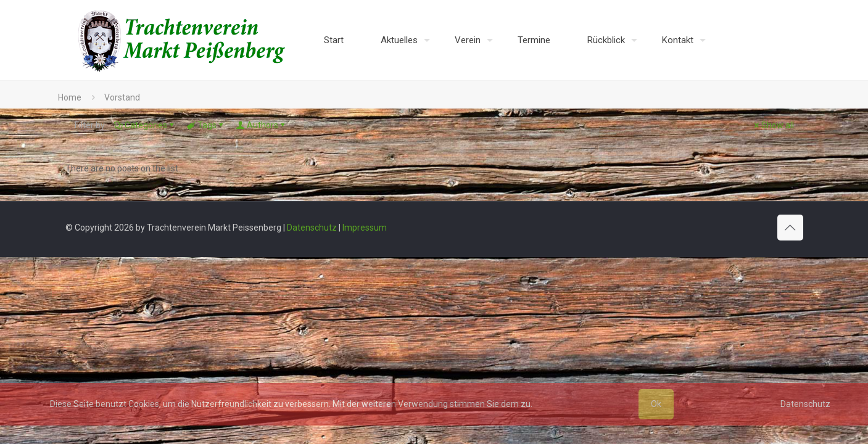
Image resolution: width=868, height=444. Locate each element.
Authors (262, 125)
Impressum (365, 228)
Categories (145, 125)
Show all (773, 125)
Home (70, 97)
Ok (656, 404)
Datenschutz (312, 228)
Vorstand (122, 97)
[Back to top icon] (790, 228)
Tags (206, 125)
